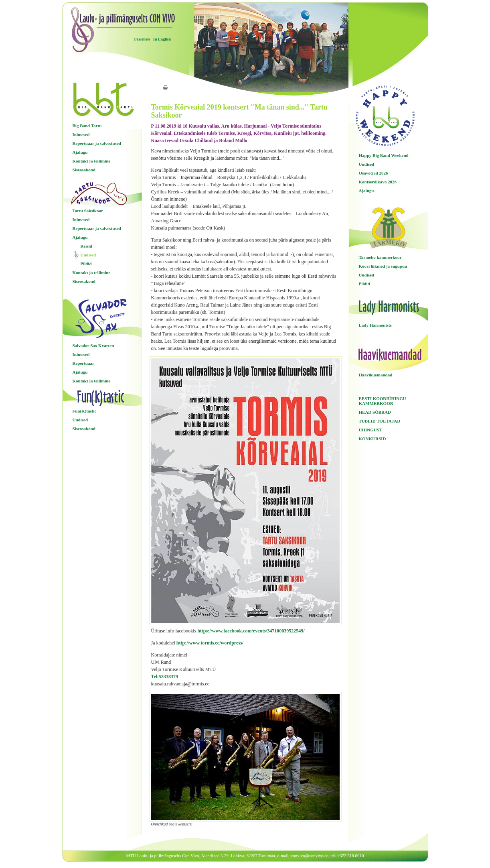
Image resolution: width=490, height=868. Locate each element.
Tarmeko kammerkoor (380, 257)
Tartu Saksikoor (88, 211)
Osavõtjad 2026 (374, 173)
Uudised (88, 255)
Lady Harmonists (375, 325)
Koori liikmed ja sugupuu (383, 266)
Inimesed (81, 134)
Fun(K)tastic (85, 411)
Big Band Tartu (87, 126)
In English (162, 39)
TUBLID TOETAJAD (380, 421)
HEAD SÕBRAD (375, 412)
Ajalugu (80, 152)
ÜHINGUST (371, 430)
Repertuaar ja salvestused (97, 143)
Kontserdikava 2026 (378, 182)
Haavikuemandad (376, 375)
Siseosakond (84, 170)
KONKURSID (373, 439)
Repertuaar (83, 363)
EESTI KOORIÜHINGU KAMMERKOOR (383, 401)
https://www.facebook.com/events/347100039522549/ (251, 631)
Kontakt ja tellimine (92, 161)
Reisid (86, 246)
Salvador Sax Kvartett (94, 346)
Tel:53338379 (165, 677)
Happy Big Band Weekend (384, 155)
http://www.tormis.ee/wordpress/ (210, 643)
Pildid (86, 264)
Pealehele (142, 39)
